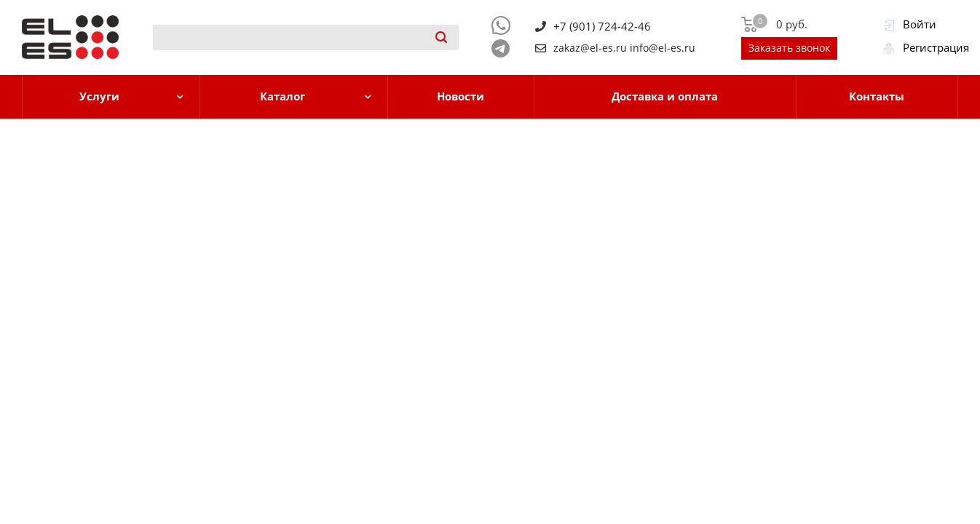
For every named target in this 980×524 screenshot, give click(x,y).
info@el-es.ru (663, 48)
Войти (920, 24)
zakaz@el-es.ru (590, 48)
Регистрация (936, 47)
